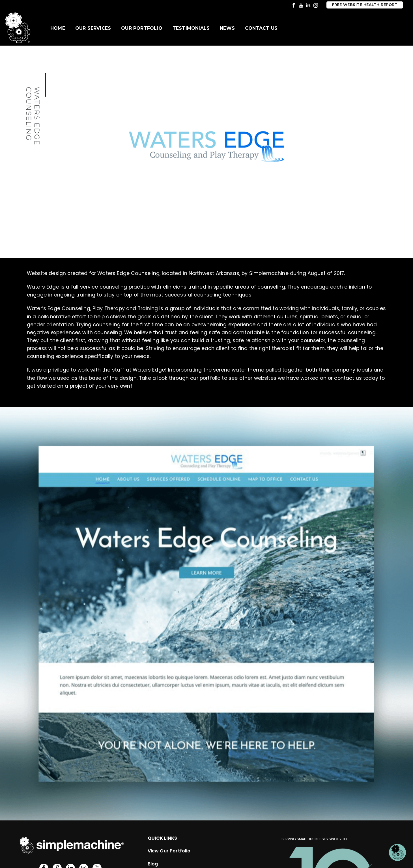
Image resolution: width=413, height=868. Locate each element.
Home (58, 28)
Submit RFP (161, 845)
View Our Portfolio (169, 807)
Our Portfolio (142, 28)
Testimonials (191, 28)
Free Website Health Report (365, 5)
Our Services (93, 28)
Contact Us (261, 28)
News (227, 28)
